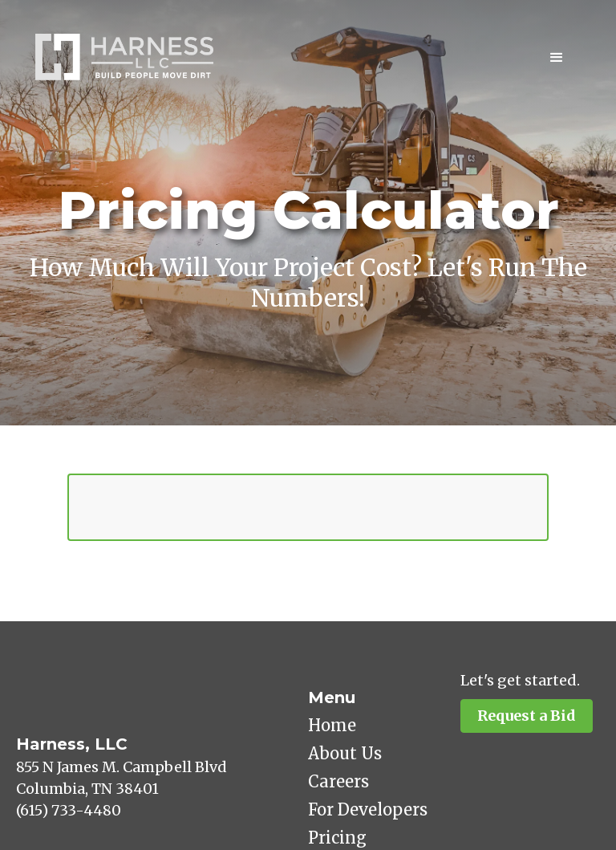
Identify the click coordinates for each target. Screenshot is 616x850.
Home (332, 725)
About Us (345, 753)
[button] (557, 58)
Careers (338, 781)
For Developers (368, 809)
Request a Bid (527, 716)
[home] (124, 57)
